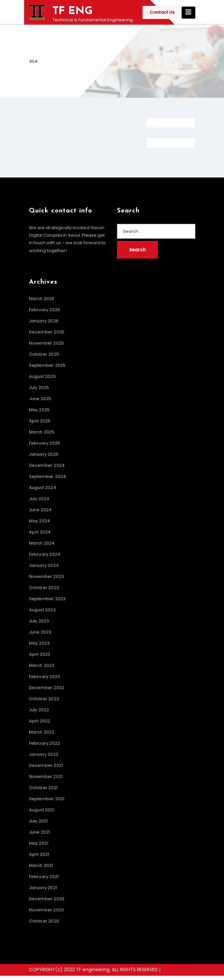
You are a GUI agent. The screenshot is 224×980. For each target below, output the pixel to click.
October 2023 (44, 588)
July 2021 (38, 821)
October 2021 (43, 788)
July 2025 (39, 388)
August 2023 (42, 610)
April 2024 (40, 532)
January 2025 (44, 454)
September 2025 (47, 365)
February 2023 (45, 676)
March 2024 (42, 543)
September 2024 (48, 476)
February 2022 (45, 743)
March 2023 (42, 665)
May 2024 (40, 521)
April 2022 (40, 721)
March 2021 (41, 865)
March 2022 (42, 732)
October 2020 (44, 921)
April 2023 (40, 654)
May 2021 (39, 843)
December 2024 (47, 465)
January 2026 (44, 321)
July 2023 (39, 621)
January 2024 (44, 565)
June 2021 (40, 832)
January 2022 (44, 754)
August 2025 (42, 376)
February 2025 (45, 443)
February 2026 (45, 310)
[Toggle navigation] (188, 13)
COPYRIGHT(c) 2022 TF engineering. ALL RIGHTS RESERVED (94, 970)
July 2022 (39, 710)
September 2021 (47, 799)
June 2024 (40, 510)
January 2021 (43, 888)
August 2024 (43, 488)
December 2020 (47, 899)
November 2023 (47, 576)
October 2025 (44, 354)
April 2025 (40, 421)
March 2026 (42, 299)
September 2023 (47, 599)
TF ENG (73, 11)
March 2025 (42, 432)
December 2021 (46, 765)
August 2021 (42, 810)
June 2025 (40, 399)
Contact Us (162, 12)
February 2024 (45, 554)
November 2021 (46, 777)
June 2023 (40, 632)
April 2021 (39, 854)
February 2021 (44, 877)
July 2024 (39, 499)
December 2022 (47, 688)
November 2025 (47, 343)
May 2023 (39, 643)
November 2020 (47, 910)
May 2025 (39, 410)
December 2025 (47, 332)
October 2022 (44, 699)
